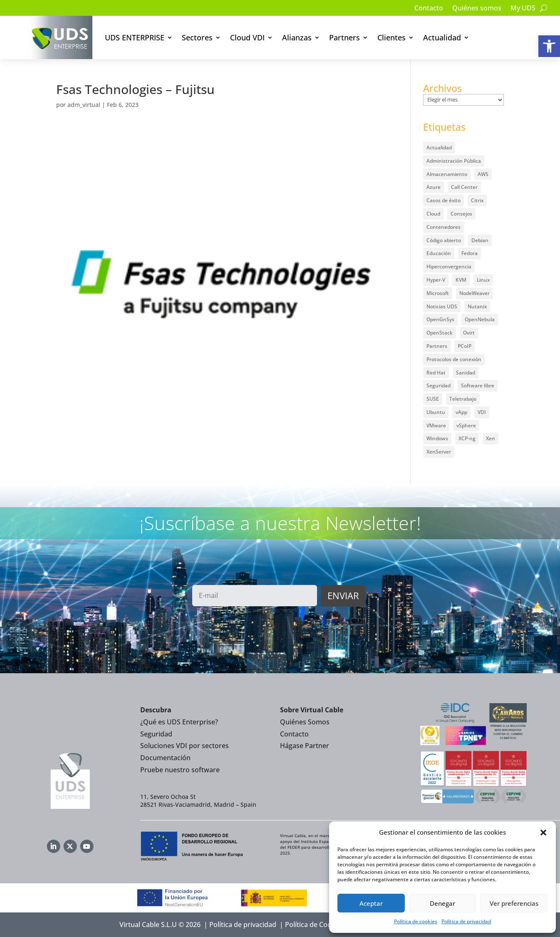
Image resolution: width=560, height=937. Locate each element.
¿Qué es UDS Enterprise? (179, 722)
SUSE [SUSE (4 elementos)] (433, 399)
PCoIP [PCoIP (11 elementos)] (465, 346)
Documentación (165, 758)
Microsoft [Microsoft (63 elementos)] (438, 293)
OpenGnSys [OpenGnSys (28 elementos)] (440, 319)
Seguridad (156, 734)
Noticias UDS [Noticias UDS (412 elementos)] (442, 306)
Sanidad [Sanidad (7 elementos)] (466, 373)
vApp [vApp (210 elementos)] (461, 412)
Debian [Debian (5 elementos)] (480, 240)
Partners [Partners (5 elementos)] (437, 346)
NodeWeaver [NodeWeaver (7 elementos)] (475, 293)
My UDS (523, 9)
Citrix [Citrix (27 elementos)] (477, 200)
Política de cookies (416, 921)
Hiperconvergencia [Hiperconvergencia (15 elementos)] (449, 266)
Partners (344, 37)
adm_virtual (84, 105)
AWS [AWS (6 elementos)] (483, 174)
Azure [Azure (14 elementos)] (434, 187)
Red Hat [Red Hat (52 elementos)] (436, 373)
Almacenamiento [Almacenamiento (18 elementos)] (447, 174)
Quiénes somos (477, 9)
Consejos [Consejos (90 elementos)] (461, 214)
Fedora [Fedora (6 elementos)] (470, 253)
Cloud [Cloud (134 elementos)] (433, 214)
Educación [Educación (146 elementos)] (439, 253)
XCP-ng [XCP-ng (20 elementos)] (467, 438)
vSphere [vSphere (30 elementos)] (466, 425)
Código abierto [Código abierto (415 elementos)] (444, 240)
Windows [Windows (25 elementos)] (437, 438)
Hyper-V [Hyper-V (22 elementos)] (436, 280)
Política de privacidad (466, 921)
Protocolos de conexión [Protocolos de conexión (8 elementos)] (454, 359)
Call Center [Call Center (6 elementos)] (464, 187)
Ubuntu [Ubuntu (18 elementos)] (436, 412)
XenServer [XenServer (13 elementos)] (439, 452)
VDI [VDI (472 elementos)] (482, 412)
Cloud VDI (247, 37)
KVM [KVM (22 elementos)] (461, 280)
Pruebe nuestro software (180, 770)
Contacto (429, 9)
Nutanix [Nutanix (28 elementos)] (477, 306)
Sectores (197, 37)
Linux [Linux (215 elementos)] (483, 280)
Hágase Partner (305, 746)
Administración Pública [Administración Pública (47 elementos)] (454, 161)
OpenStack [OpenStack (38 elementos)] (440, 333)
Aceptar (371, 903)
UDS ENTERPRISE (135, 37)
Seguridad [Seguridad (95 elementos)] (439, 385)
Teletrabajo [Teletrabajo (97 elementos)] (463, 399)
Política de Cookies (315, 925)
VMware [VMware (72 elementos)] (436, 425)
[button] (549, 46)
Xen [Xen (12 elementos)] (491, 438)
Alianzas (297, 37)
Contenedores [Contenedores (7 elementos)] (444, 227)
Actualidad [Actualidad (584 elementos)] (439, 147)
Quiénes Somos (305, 722)
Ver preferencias (514, 903)
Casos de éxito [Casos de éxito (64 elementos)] (444, 200)
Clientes (392, 37)
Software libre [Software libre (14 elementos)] (478, 385)
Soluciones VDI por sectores (185, 746)
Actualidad (442, 37)
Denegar (442, 903)
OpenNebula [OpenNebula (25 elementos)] (480, 319)
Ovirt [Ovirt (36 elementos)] (469, 333)
